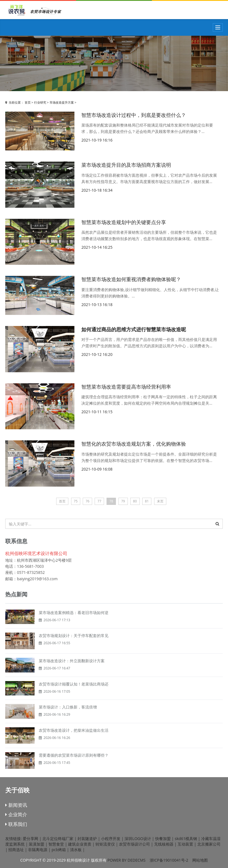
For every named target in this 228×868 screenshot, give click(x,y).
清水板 (76, 850)
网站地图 (200, 860)
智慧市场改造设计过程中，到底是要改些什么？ (134, 115)
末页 (160, 501)
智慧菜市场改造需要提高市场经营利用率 (126, 387)
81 (147, 501)
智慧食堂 (56, 844)
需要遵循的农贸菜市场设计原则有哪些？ (74, 755)
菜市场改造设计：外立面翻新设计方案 (72, 661)
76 (87, 501)
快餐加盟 (163, 839)
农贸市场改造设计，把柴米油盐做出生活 (74, 730)
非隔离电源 (38, 850)
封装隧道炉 (87, 839)
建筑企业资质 (80, 844)
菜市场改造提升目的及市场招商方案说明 (126, 165)
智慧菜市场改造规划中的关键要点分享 (124, 222)
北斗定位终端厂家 (58, 839)
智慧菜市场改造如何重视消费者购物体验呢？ (131, 279)
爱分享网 (30, 839)
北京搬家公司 (209, 844)
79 (123, 501)
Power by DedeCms (126, 860)
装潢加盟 (37, 844)
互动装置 (185, 844)
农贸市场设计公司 (134, 844)
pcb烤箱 (59, 850)
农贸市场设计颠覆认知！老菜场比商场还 (74, 684)
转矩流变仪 (105, 844)
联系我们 (16, 824)
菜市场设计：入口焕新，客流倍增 (68, 707)
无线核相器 (164, 844)
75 (76, 501)
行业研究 (40, 102)
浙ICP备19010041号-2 (169, 860)
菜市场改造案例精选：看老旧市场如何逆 (74, 613)
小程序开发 (111, 839)
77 (99, 501)
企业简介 (16, 814)
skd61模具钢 (186, 839)
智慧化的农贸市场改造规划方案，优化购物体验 (134, 444)
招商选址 (16, 850)
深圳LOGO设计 (138, 839)
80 (135, 501)
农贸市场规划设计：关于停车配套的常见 (74, 635)
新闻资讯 (16, 805)
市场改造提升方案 (62, 102)
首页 (28, 102)
